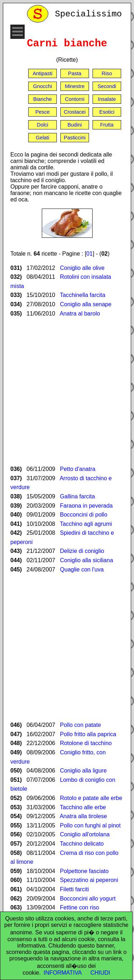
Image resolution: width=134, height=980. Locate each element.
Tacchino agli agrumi (86, 524)
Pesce (43, 112)
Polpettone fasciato (84, 871)
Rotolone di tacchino (86, 743)
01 (90, 254)
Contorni (75, 99)
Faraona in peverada (86, 506)
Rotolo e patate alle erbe (91, 798)
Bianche (43, 99)
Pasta (75, 73)
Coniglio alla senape (86, 304)
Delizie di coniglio (82, 551)
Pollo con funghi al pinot (90, 825)
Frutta (107, 125)
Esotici (107, 112)
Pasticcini (75, 138)
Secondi (107, 86)
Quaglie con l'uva (82, 569)
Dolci (43, 125)
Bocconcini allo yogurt (88, 899)
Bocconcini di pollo (84, 515)
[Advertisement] (67, 391)
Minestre (75, 86)
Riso (107, 73)
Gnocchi (43, 86)
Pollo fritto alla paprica (88, 734)
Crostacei (75, 112)
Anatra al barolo (80, 314)
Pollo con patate (81, 725)
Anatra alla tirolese (83, 816)
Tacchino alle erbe (83, 807)
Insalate (107, 99)
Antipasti (42, 73)
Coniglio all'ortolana (85, 834)
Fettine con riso (80, 907)
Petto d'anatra (78, 469)
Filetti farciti (75, 889)
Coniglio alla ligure (83, 771)
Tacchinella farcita (83, 295)
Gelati (43, 138)
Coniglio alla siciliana (87, 560)
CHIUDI (100, 973)
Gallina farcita (78, 496)
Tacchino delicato (82, 844)
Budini (75, 125)
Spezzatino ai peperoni (89, 880)
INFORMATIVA (63, 973)
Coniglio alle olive (82, 268)
